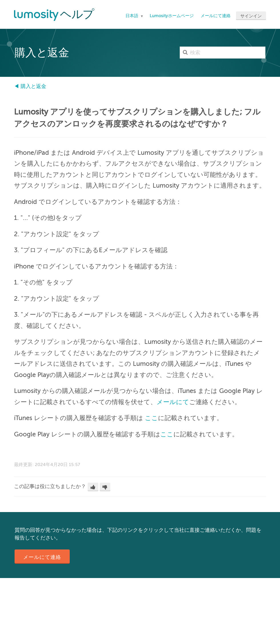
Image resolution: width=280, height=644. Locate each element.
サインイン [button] (251, 16)
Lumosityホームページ (172, 16)
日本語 (132, 16)
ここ (151, 418)
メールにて (173, 402)
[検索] (223, 53)
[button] (93, 487)
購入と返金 (33, 86)
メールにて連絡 (216, 16)
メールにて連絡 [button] (42, 557)
